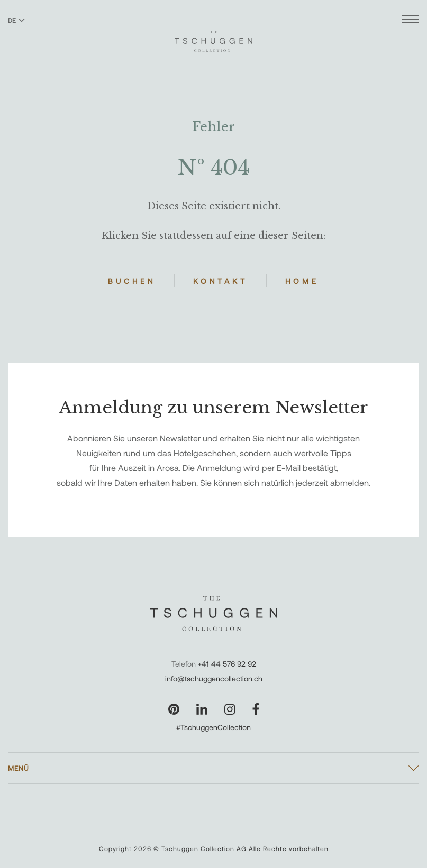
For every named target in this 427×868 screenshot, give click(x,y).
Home (302, 281)
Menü (19, 768)
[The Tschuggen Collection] (213, 36)
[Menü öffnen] (410, 20)
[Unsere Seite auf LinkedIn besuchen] (202, 709)
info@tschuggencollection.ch (214, 678)
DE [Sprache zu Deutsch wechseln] (16, 20)
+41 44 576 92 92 (227, 664)
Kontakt (220, 281)
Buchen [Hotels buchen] (132, 281)
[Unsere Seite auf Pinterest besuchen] (174, 709)
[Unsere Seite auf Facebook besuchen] (256, 709)
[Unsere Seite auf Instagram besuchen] (230, 709)
